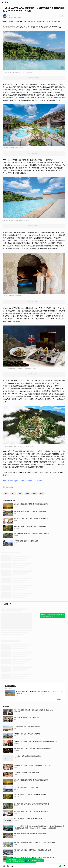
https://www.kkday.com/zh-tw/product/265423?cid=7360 (23, 481)
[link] (8, 866)
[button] (4, 866)
